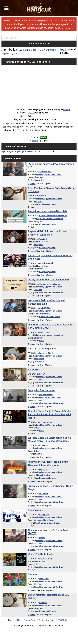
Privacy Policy (30, 620)
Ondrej (67, 109)
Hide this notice (67, 28)
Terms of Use (14, 620)
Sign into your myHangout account (18, 151)
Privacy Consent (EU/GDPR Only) (54, 620)
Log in (64, 49)
